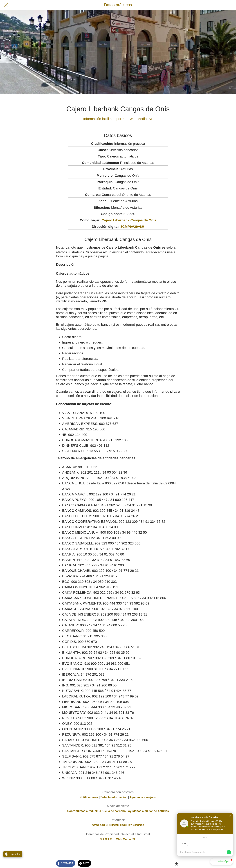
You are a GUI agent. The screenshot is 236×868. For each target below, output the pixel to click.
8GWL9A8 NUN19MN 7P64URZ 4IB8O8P (118, 825)
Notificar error (89, 797)
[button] (230, 816)
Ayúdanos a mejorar (143, 797)
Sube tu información (114, 797)
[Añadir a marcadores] (176, 864)
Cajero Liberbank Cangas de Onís (129, 220)
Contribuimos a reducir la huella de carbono (96, 811)
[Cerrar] (6, 5)
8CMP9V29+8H (132, 227)
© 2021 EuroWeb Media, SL (118, 839)
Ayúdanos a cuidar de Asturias (148, 811)
